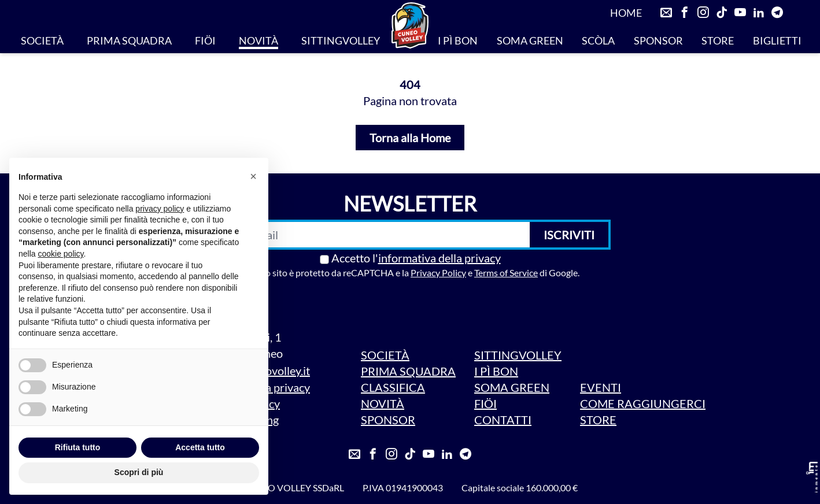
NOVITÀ (258, 40)
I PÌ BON (458, 40)
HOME (626, 13)
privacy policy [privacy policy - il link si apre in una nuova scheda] (160, 209)
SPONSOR (658, 40)
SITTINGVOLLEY (341, 40)
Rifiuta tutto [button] (78, 447)
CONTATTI (503, 420)
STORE (718, 40)
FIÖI (205, 40)
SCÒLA (598, 40)
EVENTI (601, 387)
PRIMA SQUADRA (129, 40)
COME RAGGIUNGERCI (643, 403)
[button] (253, 176)
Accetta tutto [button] (200, 447)
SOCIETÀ (42, 40)
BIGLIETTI (777, 40)
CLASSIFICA (393, 387)
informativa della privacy (439, 258)
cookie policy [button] (60, 254)
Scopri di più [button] (139, 472)
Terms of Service (506, 273)
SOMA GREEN (530, 40)
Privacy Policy (438, 273)
